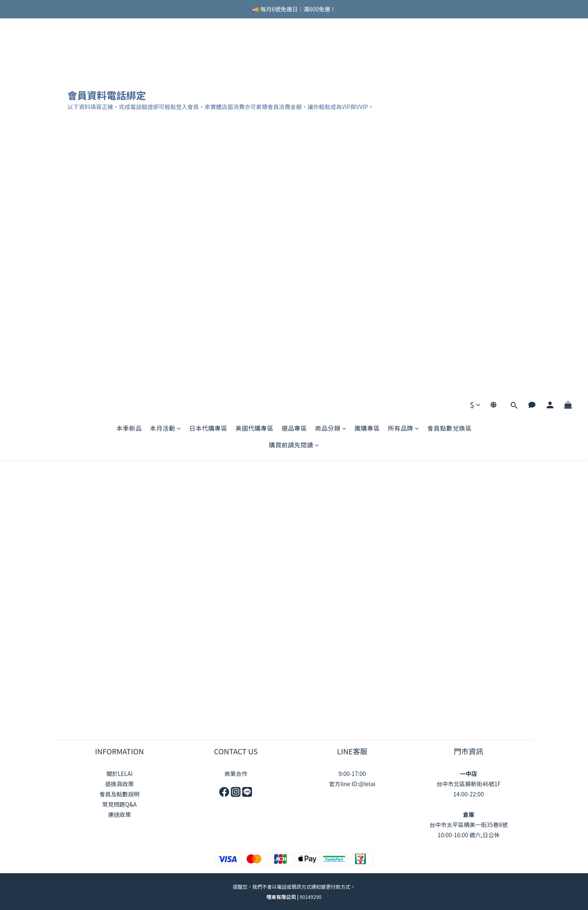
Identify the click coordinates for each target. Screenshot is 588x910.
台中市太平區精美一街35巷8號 (469, 825)
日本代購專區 (208, 50)
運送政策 (120, 814)
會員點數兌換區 (450, 50)
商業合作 (236, 774)
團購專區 (367, 50)
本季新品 (129, 50)
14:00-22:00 (469, 794)
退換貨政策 (120, 784)
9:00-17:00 (352, 774)
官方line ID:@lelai (352, 784)
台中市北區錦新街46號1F (469, 784)
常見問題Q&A (119, 804)
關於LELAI (119, 774)
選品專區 (294, 50)
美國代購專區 (254, 50)
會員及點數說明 (120, 794)
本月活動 (166, 50)
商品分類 (331, 50)
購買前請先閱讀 (294, 67)
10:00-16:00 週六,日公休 (469, 835)
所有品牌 (404, 50)
